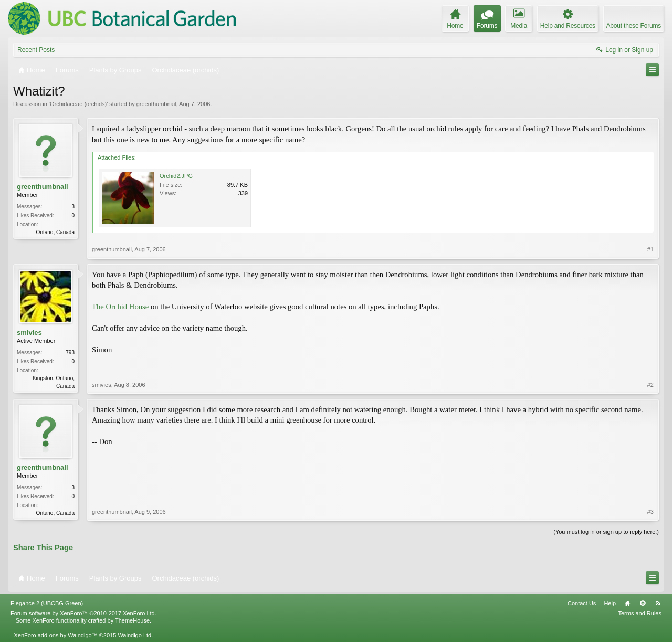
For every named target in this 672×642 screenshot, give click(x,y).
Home (627, 603)
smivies (29, 333)
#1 (650, 249)
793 (70, 352)
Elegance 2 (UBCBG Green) (47, 603)
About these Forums (634, 26)
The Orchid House (120, 307)
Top (643, 603)
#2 (650, 385)
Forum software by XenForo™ (83, 613)
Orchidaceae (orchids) (78, 104)
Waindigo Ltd (134, 635)
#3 (650, 512)
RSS (658, 603)
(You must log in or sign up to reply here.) (606, 532)
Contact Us (582, 603)
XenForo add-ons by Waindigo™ (55, 635)
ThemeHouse (132, 620)
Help (610, 603)
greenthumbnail (156, 104)
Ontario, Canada (55, 232)
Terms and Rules (640, 613)
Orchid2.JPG (176, 176)
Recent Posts (36, 50)
